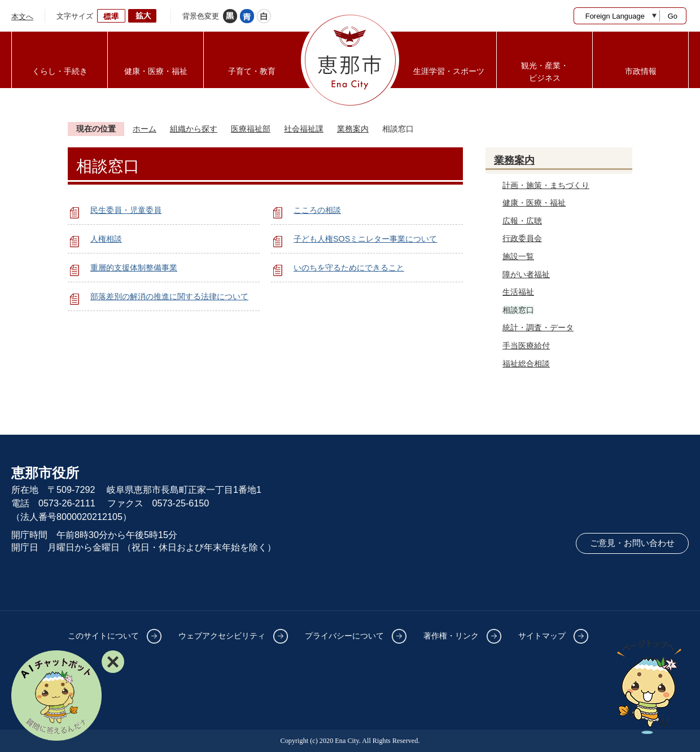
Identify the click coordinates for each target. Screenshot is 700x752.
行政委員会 (522, 238)
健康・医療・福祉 (534, 203)
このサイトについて (103, 636)
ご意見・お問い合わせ (632, 543)
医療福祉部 (251, 129)
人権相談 (106, 239)
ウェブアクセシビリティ (222, 636)
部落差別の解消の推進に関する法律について (169, 296)
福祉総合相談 (526, 364)
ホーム (145, 129)
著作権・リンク (451, 636)
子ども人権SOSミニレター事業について (365, 239)
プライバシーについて (344, 636)
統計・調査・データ (538, 327)
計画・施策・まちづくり (546, 185)
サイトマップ (542, 636)
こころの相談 (317, 210)
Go (673, 16)
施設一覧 (518, 256)
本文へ (22, 17)
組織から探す (194, 129)
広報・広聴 (522, 221)
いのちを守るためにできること (349, 268)
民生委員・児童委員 (126, 210)
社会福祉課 (304, 129)
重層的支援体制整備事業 (134, 268)
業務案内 (353, 129)
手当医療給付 (526, 346)
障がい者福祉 (526, 274)
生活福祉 (518, 292)
